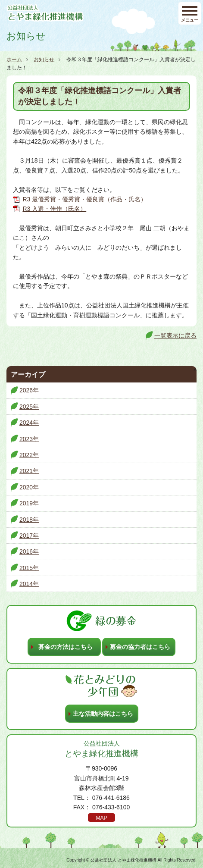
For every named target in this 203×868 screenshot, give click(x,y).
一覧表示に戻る (175, 335)
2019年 (29, 503)
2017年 (29, 536)
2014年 (29, 584)
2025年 (29, 407)
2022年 (29, 455)
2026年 (29, 390)
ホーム (14, 60)
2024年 (29, 423)
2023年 (29, 439)
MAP (101, 818)
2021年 (29, 471)
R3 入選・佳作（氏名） (54, 209)
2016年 (29, 552)
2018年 (29, 520)
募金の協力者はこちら (140, 647)
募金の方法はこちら (66, 647)
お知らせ (44, 60)
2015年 (29, 568)
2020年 (29, 487)
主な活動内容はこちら (103, 714)
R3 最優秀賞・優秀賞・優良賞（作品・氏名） (84, 199)
